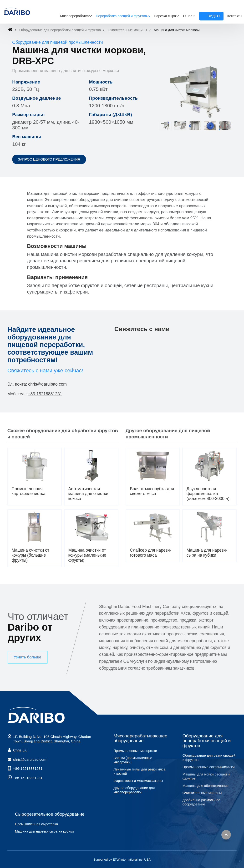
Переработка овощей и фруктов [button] (121, 16)
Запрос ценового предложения (49, 159)
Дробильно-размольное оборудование (201, 802)
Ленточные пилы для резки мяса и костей (139, 771)
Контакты (235, 16)
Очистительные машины (127, 30)
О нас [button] (188, 16)
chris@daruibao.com (47, 384)
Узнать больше (28, 657)
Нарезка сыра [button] (165, 16)
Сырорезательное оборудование (50, 814)
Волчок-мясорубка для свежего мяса (152, 491)
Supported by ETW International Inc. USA (122, 860)
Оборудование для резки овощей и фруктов (209, 758)
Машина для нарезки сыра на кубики (207, 553)
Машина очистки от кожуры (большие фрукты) (30, 555)
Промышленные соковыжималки (209, 767)
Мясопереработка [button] (74, 16)
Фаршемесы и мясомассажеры (138, 781)
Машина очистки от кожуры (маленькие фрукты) (87, 555)
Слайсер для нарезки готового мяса (151, 553)
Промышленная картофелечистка (29, 491)
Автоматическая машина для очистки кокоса (88, 494)
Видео (213, 16)
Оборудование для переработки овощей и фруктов (60, 30)
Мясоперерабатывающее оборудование (140, 738)
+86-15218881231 (45, 394)
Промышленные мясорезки (135, 751)
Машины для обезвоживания (206, 786)
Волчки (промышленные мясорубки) (133, 760)
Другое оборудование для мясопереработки (134, 790)
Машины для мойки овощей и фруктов (206, 776)
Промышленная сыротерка (37, 824)
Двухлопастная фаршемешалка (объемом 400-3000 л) (208, 494)
